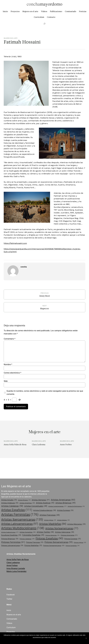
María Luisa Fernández (16, 571)
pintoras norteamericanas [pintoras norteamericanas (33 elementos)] (54, 545)
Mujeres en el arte (11, 38)
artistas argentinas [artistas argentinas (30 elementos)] (27, 503)
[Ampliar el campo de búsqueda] (44, 24)
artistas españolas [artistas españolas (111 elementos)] (17, 510)
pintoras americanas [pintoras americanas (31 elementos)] (69, 535)
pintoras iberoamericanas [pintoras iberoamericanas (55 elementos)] (59, 542)
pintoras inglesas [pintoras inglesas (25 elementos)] (80, 543)
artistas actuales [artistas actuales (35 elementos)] (9, 500)
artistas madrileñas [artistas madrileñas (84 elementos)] (53, 524)
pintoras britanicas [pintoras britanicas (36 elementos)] (10, 539)
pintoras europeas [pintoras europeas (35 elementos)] (72, 539)
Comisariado (12, 619)
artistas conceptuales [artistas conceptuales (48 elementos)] (36, 506)
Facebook (11, 595)
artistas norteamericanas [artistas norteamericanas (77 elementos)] (62, 528)
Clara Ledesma (39, 445)
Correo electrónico (12, 373)
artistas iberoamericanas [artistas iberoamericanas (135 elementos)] (22, 519)
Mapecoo (44, 308)
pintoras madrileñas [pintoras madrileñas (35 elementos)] (33, 546)
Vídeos (9, 623)
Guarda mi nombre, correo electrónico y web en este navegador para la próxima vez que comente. (45, 392)
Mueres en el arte (14, 615)
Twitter (9, 599)
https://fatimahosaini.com (15, 243)
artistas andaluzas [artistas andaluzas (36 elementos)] (10, 503)
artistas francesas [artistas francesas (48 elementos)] (50, 515)
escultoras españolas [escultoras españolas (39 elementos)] (11, 535)
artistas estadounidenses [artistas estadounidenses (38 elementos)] (45, 510)
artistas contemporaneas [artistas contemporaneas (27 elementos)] (57, 506)
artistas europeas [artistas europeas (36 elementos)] (65, 510)
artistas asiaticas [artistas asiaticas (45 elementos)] (45, 503)
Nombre (8, 364)
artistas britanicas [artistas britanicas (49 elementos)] (65, 503)
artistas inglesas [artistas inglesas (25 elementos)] (50, 520)
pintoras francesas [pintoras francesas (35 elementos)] (35, 542)
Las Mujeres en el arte (16, 486)
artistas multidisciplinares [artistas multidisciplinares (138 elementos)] (23, 528)
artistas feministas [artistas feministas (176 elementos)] (20, 515)
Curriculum (11, 627)
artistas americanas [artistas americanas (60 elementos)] (63, 500)
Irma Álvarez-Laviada (16, 568)
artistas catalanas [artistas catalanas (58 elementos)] (12, 506)
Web (6, 381)
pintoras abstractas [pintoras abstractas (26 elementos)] (52, 535)
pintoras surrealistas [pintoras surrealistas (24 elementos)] (73, 546)
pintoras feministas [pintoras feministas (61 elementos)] (13, 542)
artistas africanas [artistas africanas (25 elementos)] (24, 500)
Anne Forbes (66, 445)
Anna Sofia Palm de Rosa (15, 445)
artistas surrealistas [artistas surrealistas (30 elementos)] (28, 532)
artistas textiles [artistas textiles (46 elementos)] (45, 532)
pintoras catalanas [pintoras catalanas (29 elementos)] (27, 539)
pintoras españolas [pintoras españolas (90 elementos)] (49, 539)
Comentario (10, 339)
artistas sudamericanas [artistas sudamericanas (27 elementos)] (10, 532)
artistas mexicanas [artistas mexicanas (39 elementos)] (76, 524)
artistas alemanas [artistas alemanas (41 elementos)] (41, 500)
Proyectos (11, 632)
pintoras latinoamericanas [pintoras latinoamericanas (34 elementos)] (12, 546)
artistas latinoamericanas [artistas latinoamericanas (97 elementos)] (20, 524)
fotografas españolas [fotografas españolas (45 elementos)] (33, 535)
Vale (44, 640)
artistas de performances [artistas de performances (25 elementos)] (76, 506)
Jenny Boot (45, 296)
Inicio (9, 610)
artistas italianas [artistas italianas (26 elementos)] (63, 520)
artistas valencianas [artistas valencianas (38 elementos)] (65, 532)
